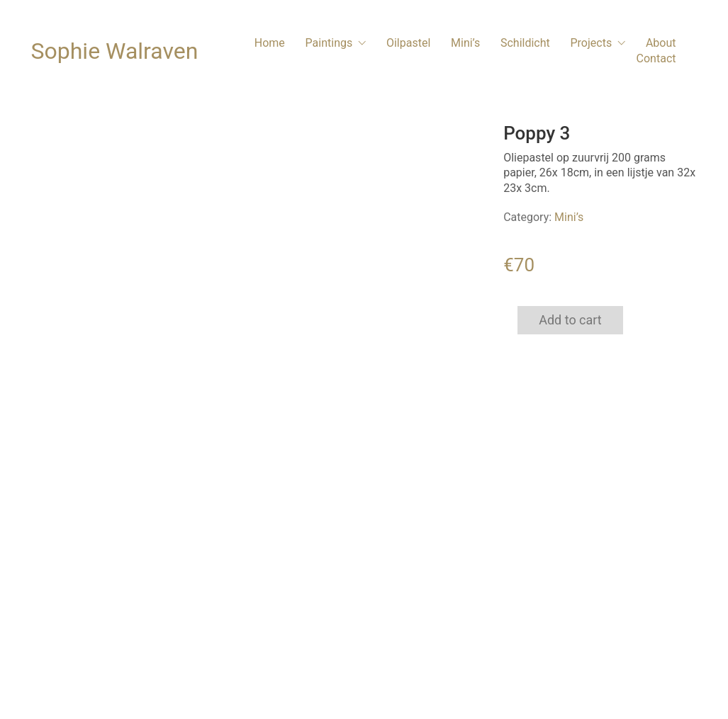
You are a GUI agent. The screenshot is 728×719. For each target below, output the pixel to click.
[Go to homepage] (115, 51)
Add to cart (570, 320)
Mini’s (569, 217)
